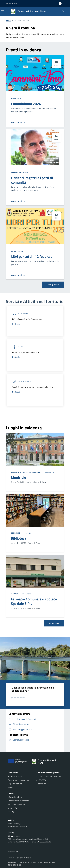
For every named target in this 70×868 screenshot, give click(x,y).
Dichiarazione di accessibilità (18, 801)
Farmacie (15, 594)
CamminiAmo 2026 (26, 104)
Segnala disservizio (15, 784)
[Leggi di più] (18, 123)
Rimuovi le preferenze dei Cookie (20, 858)
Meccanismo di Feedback (17, 804)
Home (8, 21)
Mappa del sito (13, 852)
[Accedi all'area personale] (61, 4)
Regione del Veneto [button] (12, 3)
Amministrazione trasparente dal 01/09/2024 (49, 778)
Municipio (18, 477)
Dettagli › (16, 357)
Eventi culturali (18, 251)
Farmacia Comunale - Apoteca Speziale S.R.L (34, 601)
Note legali (12, 811)
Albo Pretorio (41, 784)
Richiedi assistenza (15, 776)
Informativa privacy (15, 797)
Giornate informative (20, 173)
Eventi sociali (17, 98)
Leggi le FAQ (12, 808)
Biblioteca (19, 538)
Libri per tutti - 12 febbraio (32, 256)
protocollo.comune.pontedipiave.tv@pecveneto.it (30, 839)
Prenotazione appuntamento (18, 780)
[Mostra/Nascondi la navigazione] (2, 11)
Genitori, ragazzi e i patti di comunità (32, 180)
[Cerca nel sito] (63, 11)
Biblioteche (16, 533)
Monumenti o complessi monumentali (26, 472)
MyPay (10, 787)
